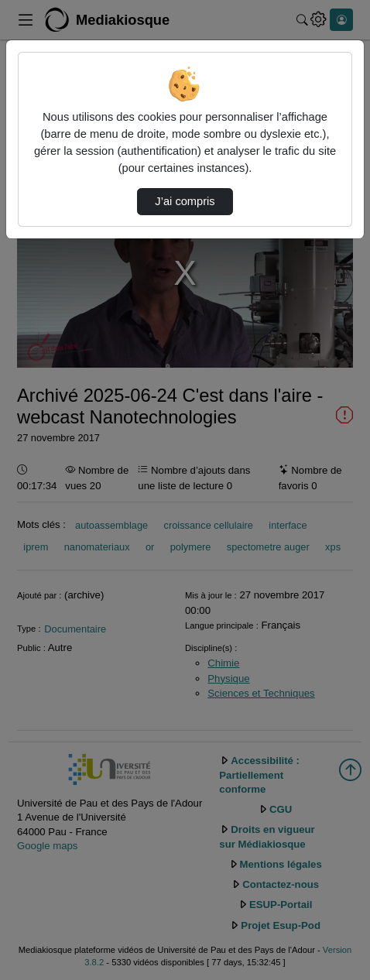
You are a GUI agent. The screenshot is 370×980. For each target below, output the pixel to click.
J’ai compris (185, 201)
